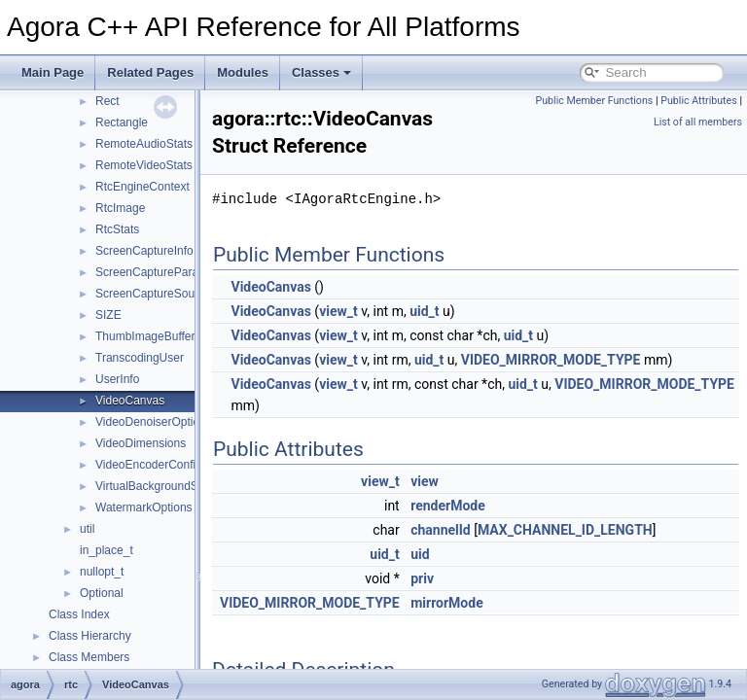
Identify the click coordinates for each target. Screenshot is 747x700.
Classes (321, 72)
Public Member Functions (595, 101)
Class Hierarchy (90, 636)
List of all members (698, 122)
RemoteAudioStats (144, 144)
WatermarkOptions (144, 507)
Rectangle (122, 122)
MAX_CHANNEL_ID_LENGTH (614, 530)
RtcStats (117, 229)
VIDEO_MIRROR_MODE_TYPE (600, 360)
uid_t (473, 311)
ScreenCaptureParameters (165, 272)
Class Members (89, 657)
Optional (102, 593)
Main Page (53, 72)
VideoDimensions (141, 443)
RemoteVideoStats (144, 165)
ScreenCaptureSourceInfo (163, 294)
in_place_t (107, 550)
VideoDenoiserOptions (154, 422)
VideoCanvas (130, 401)
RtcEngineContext (142, 187)
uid (468, 554)
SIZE (108, 315)
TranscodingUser (140, 358)
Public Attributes (699, 101)
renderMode (497, 506)
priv (471, 578)
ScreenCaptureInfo (144, 251)
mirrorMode (496, 603)
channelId (489, 530)
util (87, 529)
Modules (243, 72)
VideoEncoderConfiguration (167, 465)
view (473, 481)
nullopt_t (102, 572)
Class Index (79, 614)
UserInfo (117, 379)
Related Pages (150, 72)
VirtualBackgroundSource (161, 486)
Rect (107, 101)
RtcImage (120, 208)
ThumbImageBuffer (145, 336)
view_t (387, 311)
